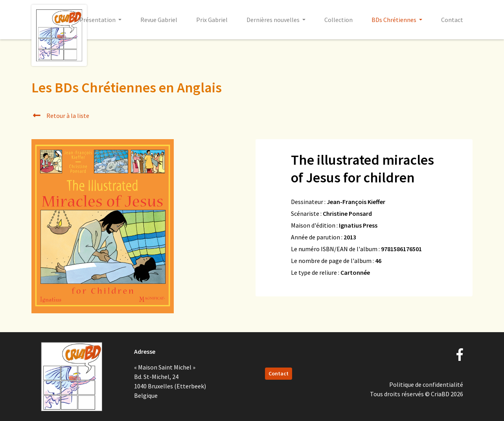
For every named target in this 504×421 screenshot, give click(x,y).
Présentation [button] (98, 20)
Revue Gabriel (159, 20)
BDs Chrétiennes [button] (395, 20)
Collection (338, 20)
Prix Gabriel (212, 20)
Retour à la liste (60, 116)
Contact (452, 20)
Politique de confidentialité (426, 384)
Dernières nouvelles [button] (274, 20)
